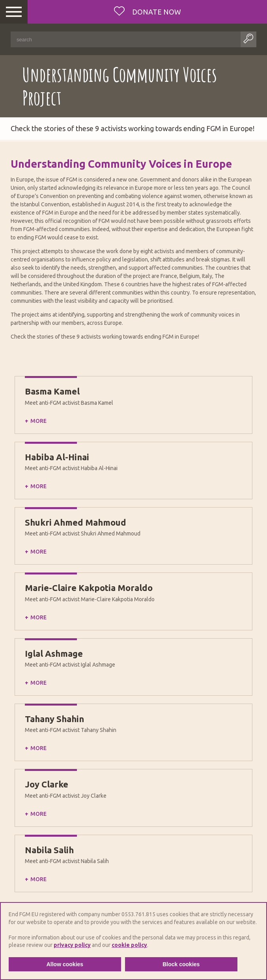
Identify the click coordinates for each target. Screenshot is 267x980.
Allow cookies (65, 964)
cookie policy (129, 945)
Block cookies (181, 964)
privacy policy (72, 945)
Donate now (156, 12)
